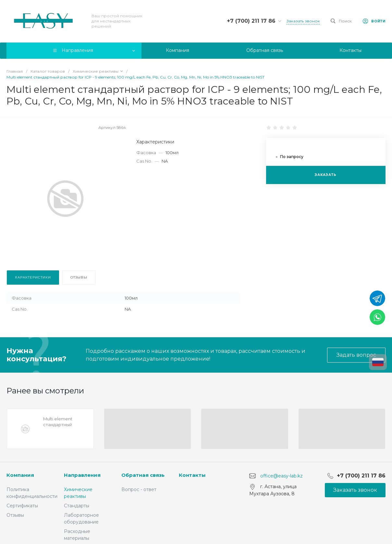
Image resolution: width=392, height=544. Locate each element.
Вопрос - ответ (139, 489)
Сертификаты (22, 506)
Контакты (192, 475)
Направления (82, 475)
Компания (20, 475)
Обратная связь (143, 475)
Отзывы (15, 515)
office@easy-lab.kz (282, 476)
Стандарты (77, 506)
